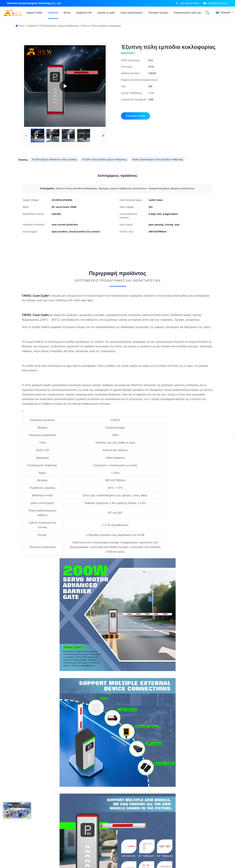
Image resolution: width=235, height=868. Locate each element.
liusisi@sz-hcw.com (218, 3)
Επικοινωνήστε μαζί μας (188, 13)
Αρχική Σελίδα (34, 13)
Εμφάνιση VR (84, 13)
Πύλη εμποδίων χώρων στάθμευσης (59, 26)
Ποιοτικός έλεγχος (158, 13)
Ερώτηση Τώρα (136, 116)
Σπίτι (22, 26)
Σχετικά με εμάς (106, 13)
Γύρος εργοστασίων (131, 13)
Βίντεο (67, 13)
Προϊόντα (53, 13)
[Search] (207, 13)
